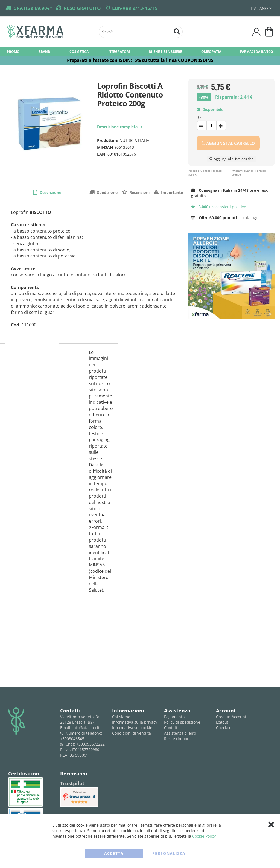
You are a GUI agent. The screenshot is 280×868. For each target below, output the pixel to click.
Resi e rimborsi (178, 739)
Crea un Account (231, 717)
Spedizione (107, 192)
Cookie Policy (204, 836)
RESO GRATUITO (82, 8)
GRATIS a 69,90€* (33, 8)
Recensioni (139, 192)
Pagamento (174, 717)
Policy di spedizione (182, 722)
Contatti (171, 728)
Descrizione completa (120, 127)
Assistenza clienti (180, 733)
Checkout (224, 728)
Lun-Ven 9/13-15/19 (135, 8)
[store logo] (50, 32)
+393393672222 (91, 744)
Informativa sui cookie (132, 728)
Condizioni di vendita (132, 733)
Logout (222, 722)
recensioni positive (219, 207)
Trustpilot (72, 783)
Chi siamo (121, 717)
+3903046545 (72, 739)
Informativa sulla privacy (135, 722)
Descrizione (50, 192)
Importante (171, 192)
